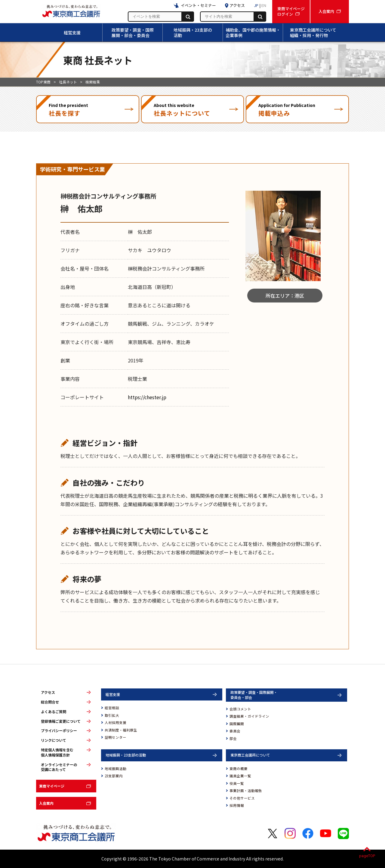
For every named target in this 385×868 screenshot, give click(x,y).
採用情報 (237, 805)
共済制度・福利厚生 (121, 730)
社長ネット (68, 82)
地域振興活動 (115, 769)
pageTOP (367, 856)
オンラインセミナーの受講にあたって (59, 767)
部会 (233, 738)
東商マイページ (52, 786)
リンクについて (54, 740)
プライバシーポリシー (59, 731)
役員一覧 (237, 783)
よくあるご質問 (54, 712)
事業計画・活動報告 (246, 791)
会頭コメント (240, 709)
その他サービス (242, 798)
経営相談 (112, 708)
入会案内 (46, 803)
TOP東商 (43, 82)
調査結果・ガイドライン (249, 716)
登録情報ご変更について (61, 721)
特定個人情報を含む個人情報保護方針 (57, 752)
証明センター (115, 737)
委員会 (235, 731)
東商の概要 (239, 769)
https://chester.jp (147, 397)
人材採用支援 (115, 722)
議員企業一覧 (240, 776)
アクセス (48, 692)
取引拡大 (112, 715)
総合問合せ (50, 702)
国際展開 (237, 724)
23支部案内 (114, 776)
